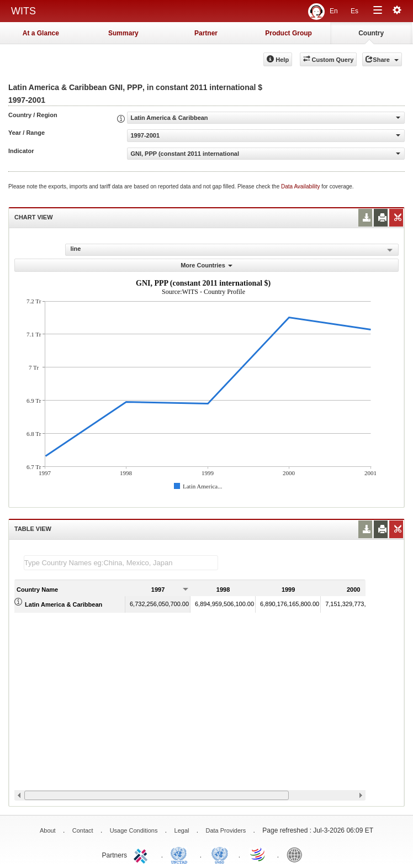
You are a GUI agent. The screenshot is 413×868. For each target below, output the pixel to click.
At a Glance (41, 33)
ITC (142, 854)
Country (371, 33)
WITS (23, 11)
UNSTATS (220, 854)
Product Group (288, 33)
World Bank (297, 854)
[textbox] (121, 563)
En (334, 11)
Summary (123, 33)
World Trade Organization (258, 854)
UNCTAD (181, 854)
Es (354, 11)
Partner (206, 33)
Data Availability (301, 186)
